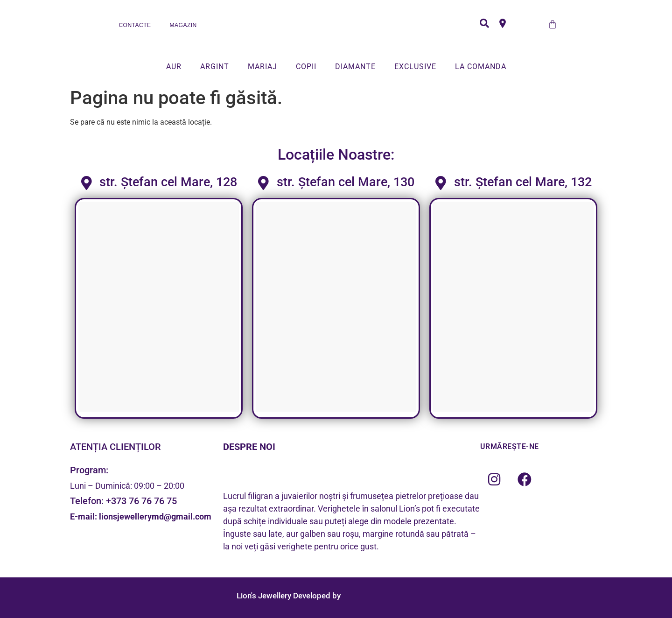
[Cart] (553, 24)
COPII (306, 67)
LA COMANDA (481, 67)
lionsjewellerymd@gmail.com (155, 516)
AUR (174, 67)
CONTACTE (135, 25)
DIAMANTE (355, 67)
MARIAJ (262, 67)
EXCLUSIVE (415, 67)
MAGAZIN (183, 25)
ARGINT (215, 67)
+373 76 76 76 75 (141, 501)
